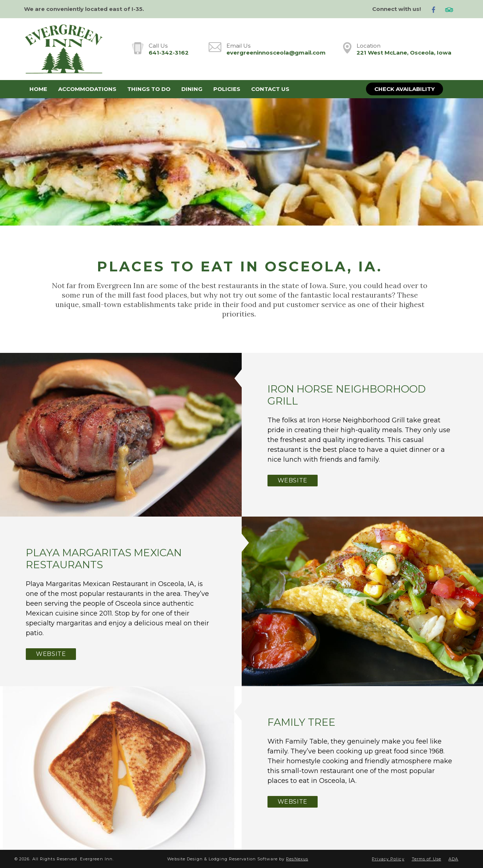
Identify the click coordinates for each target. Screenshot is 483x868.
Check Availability (404, 89)
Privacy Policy (388, 859)
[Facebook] (436, 9)
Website (293, 480)
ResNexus (297, 859)
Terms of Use (426, 859)
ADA (453, 859)
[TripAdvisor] (452, 9)
